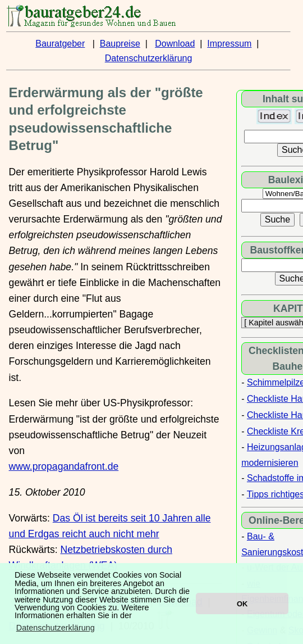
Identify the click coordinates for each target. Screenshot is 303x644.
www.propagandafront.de (64, 466)
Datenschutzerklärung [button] (56, 628)
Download (175, 44)
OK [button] (242, 604)
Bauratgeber (60, 44)
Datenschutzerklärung (149, 58)
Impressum (229, 44)
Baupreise (120, 44)
